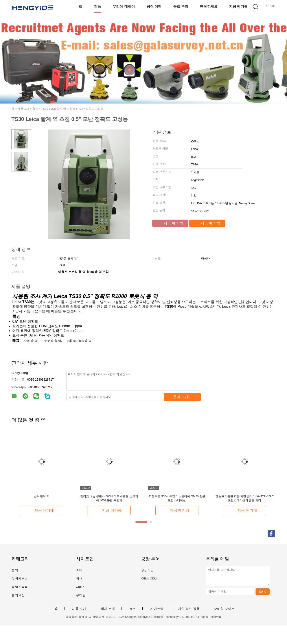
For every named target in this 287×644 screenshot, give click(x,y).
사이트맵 (157, 609)
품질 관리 (181, 6)
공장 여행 (154, 6)
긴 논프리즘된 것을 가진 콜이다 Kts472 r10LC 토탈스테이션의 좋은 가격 (245, 498)
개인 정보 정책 (189, 609)
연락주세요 (209, 6)
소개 (79, 570)
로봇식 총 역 (53, 341)
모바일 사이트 (224, 609)
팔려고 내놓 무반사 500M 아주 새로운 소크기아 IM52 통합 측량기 (109, 498)
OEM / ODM (149, 578)
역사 (79, 578)
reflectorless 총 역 (80, 341)
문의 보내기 (182, 397)
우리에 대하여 (124, 6)
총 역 (15, 570)
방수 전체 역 (41, 496)
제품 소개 (79, 609)
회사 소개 (108, 609)
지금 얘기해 (238, 6)
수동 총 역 (31, 341)
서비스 (80, 587)
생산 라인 (147, 570)
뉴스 (132, 609)
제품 (98, 6)
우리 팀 (81, 595)
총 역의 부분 (19, 578)
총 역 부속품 (19, 587)
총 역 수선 (18, 595)
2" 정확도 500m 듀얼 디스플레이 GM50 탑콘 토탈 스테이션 (177, 498)
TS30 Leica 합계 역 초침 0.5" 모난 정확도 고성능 (73, 109)
